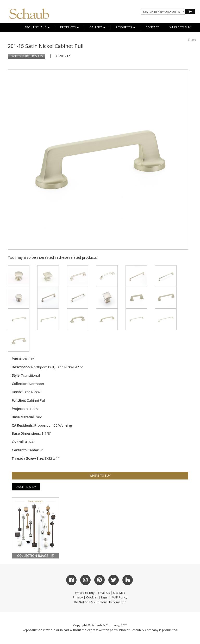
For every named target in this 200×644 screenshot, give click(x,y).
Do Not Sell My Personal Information (100, 602)
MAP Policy (120, 597)
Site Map (119, 593)
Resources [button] (125, 27)
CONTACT (152, 27)
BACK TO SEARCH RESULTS (27, 56)
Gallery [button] (97, 27)
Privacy (78, 597)
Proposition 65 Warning (53, 425)
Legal (105, 597)
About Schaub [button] (37, 27)
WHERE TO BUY (180, 27)
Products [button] (70, 27)
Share (192, 39)
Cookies (92, 597)
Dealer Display (26, 487)
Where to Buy (85, 593)
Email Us (104, 593)
